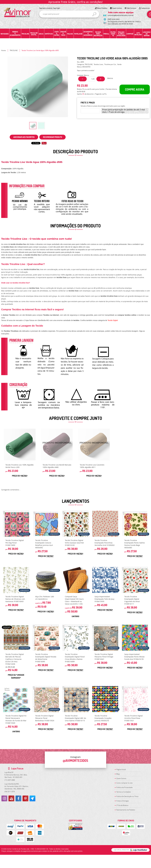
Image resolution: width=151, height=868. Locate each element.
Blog (118, 774)
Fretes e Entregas (123, 801)
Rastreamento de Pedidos (126, 810)
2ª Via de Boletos (122, 805)
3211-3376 (10, 792)
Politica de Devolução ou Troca (127, 796)
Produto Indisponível (57, 444)
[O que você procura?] (94, 14)
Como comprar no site (124, 783)
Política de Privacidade (124, 787)
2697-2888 (10, 780)
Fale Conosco (131, 8)
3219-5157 (114, 19)
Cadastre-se (145, 8)
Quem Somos (121, 778)
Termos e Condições (124, 792)
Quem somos (117, 8)
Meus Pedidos (102, 8)
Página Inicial (121, 769)
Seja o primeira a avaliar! (86, 70)
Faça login (56, 8)
